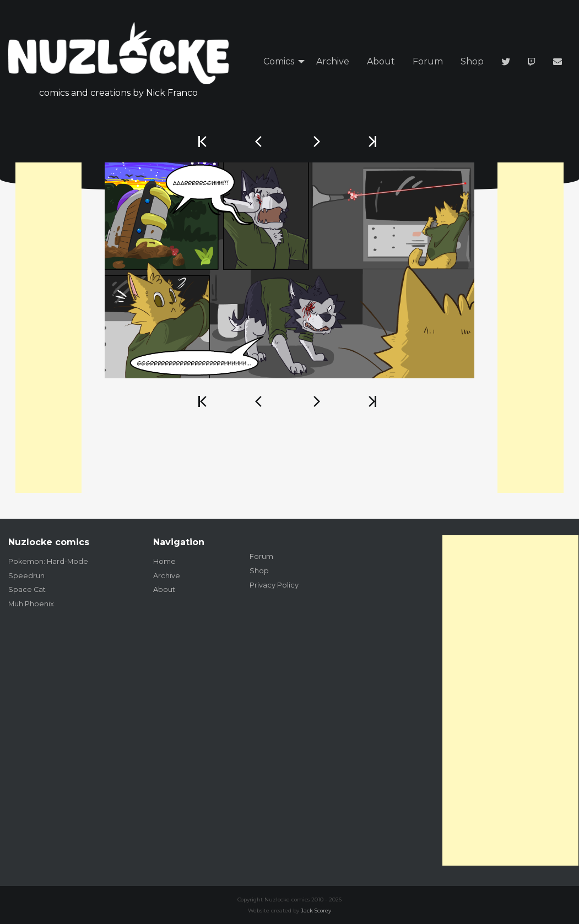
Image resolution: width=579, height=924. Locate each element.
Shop (472, 61)
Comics (279, 61)
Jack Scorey (316, 911)
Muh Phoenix (31, 604)
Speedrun (26, 576)
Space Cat (27, 589)
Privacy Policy (274, 585)
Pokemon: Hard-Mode (48, 561)
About (381, 61)
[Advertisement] (48, 328)
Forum (428, 61)
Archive (333, 61)
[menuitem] (281, 62)
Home (164, 561)
